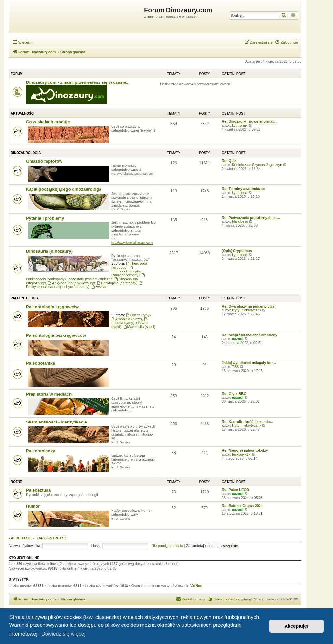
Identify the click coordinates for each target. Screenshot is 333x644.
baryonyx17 (241, 454)
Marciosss (240, 221)
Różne (16, 482)
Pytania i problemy (45, 218)
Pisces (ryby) (138, 315)
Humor (33, 506)
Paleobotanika (40, 363)
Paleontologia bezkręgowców (56, 335)
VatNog (196, 586)
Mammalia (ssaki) (139, 327)
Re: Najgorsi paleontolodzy (245, 450)
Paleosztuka (38, 490)
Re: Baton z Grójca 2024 (242, 506)
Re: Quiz (229, 161)
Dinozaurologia (26, 153)
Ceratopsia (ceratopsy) (117, 283)
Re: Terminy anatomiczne (243, 189)
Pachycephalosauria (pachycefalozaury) (85, 285)
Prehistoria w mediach (49, 394)
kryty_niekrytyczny (246, 310)
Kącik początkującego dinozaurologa (64, 189)
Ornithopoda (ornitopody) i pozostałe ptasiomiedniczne (86, 277)
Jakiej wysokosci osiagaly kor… (249, 363)
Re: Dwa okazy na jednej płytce (248, 306)
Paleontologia (25, 298)
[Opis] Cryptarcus (237, 251)
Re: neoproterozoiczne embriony (250, 335)
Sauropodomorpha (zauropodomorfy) (126, 271)
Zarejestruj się (52, 538)
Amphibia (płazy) (127, 319)
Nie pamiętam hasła (167, 546)
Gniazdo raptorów (44, 161)
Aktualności (23, 114)
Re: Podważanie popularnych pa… (251, 218)
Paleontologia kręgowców (52, 307)
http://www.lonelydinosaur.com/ (132, 243)
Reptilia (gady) (130, 321)
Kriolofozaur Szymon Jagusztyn (257, 165)
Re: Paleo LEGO (235, 490)
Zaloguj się (20, 538)
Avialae (99, 287)
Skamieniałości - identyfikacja (56, 422)
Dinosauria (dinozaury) (49, 251)
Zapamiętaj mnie (202, 546)
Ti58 (235, 367)
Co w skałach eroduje (48, 122)
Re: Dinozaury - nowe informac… (250, 121)
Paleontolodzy (40, 451)
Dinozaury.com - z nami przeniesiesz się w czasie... (78, 82)
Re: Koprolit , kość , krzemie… (247, 422)
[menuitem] (286, 42)
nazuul (238, 339)
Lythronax (240, 125)
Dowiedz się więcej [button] (63, 634)
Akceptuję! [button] (297, 626)
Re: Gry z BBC (234, 394)
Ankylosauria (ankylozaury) (71, 283)
